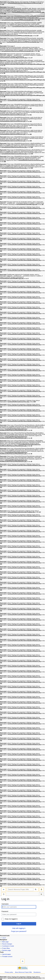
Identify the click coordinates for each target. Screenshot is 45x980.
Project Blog (6, 948)
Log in (19, 924)
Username (5, 904)
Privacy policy (9, 972)
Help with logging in (19, 928)
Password (5, 911)
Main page (5, 942)
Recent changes (7, 944)
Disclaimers (37, 972)
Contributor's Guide (8, 946)
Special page (4, 894)
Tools (41, 894)
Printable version (7, 957)
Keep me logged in (11, 919)
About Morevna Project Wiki (23, 972)
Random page (6, 950)
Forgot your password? (19, 931)
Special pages (6, 954)
